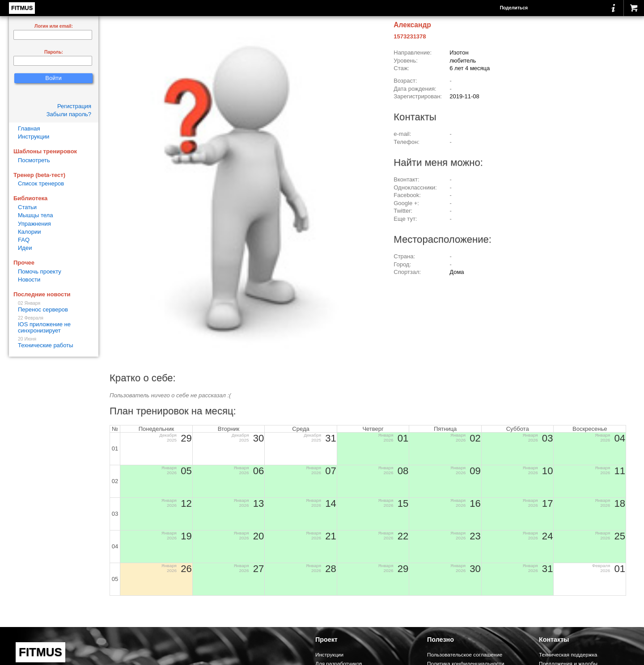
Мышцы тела (35, 215)
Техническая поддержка (568, 654)
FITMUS (22, 8)
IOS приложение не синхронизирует (54, 325)
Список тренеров (41, 183)
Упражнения (34, 224)
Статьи (27, 207)
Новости (29, 280)
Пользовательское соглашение (465, 654)
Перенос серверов (54, 307)
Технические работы (54, 343)
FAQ (24, 240)
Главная (29, 128)
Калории (30, 232)
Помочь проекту (40, 271)
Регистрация (74, 106)
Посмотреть (34, 160)
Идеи (25, 248)
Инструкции (34, 137)
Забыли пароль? (69, 114)
